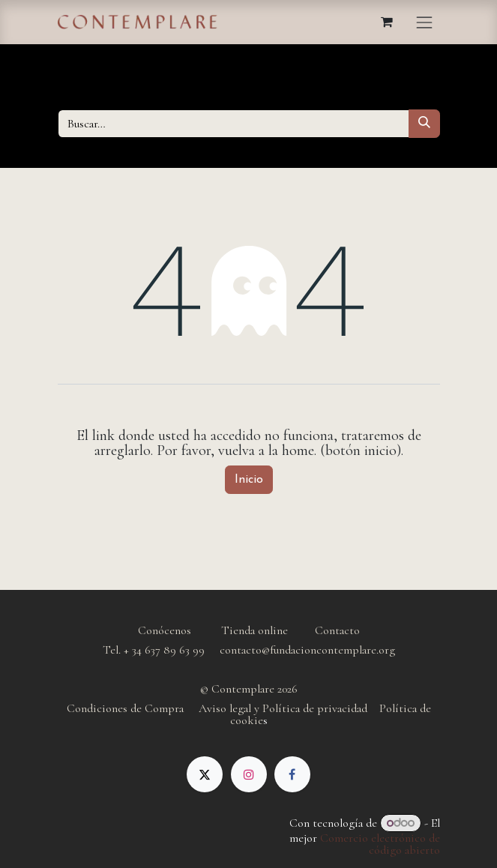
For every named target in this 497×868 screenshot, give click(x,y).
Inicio (249, 480)
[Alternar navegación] (424, 22)
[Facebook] (292, 774)
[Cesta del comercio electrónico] (387, 22)
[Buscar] (424, 124)
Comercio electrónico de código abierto (380, 844)
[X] (205, 774)
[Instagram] (249, 774)
